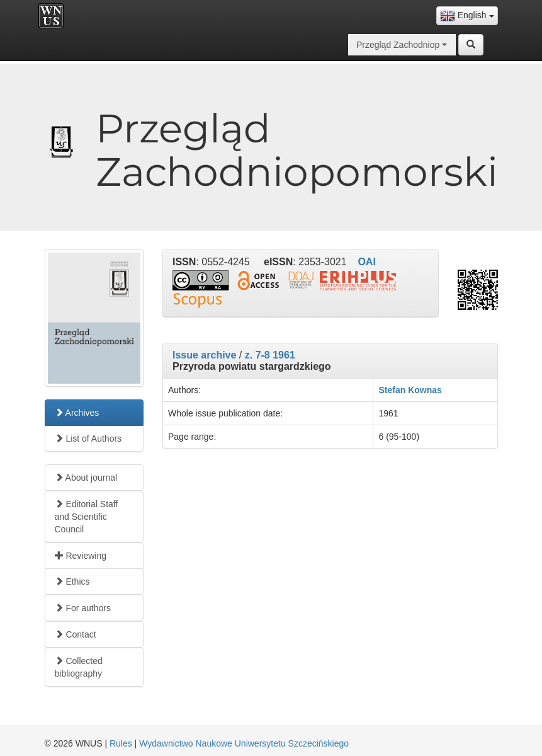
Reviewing (81, 556)
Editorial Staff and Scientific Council (87, 517)
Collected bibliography (79, 667)
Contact (76, 634)
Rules (121, 743)
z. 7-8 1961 (270, 355)
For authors (83, 608)
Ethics (72, 581)
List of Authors (88, 438)
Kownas (425, 390)
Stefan (392, 390)
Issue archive (204, 355)
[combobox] (467, 16)
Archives (77, 413)
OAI (366, 262)
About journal (86, 478)
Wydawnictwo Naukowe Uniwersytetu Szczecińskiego (244, 743)
